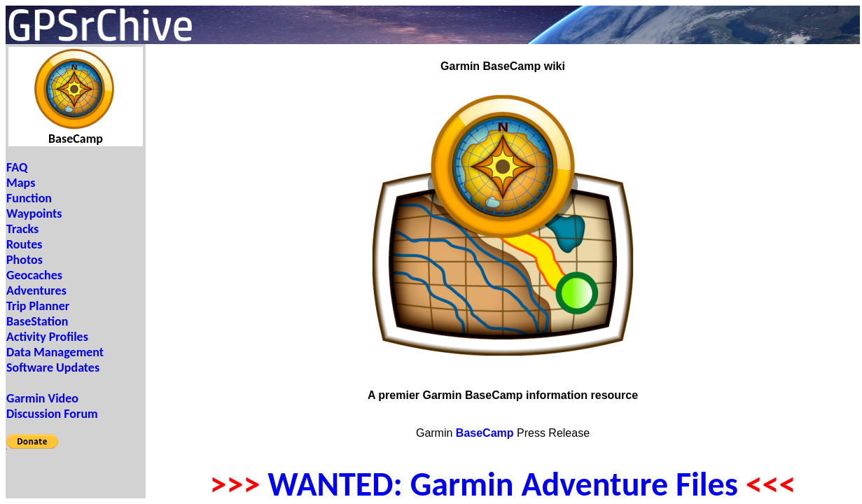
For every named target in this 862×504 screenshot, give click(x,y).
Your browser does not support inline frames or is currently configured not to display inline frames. (76, 271)
